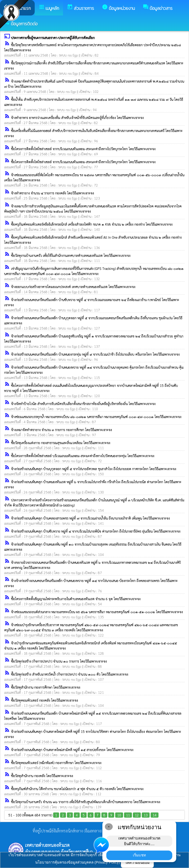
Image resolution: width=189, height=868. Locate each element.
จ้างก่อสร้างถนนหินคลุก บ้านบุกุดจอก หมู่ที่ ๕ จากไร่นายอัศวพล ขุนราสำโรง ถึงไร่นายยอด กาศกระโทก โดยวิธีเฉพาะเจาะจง (94, 469)
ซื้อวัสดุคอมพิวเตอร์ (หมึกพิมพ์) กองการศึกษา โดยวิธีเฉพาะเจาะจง (56, 763)
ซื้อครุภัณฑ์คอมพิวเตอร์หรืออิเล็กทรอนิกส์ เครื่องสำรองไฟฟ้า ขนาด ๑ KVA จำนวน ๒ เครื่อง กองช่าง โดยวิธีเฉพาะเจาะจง (92, 224)
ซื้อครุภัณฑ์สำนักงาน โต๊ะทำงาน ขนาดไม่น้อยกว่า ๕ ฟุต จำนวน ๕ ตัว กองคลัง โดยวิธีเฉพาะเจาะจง (77, 789)
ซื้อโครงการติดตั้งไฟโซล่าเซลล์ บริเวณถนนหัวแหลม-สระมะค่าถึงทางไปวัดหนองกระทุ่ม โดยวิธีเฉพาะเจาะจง (83, 456)
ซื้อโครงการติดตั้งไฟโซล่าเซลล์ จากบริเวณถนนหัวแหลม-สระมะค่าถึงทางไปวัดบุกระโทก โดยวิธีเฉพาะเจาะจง (83, 149)
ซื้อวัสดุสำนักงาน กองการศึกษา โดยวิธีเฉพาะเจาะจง (46, 687)
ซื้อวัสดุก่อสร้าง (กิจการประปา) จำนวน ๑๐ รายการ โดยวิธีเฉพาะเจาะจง (59, 661)
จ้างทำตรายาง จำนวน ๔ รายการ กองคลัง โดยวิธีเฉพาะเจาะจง (53, 193)
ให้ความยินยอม (137, 862)
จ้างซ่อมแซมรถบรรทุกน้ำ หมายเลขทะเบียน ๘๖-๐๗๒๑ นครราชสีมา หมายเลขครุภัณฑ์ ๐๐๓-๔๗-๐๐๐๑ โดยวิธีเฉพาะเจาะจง (96, 417)
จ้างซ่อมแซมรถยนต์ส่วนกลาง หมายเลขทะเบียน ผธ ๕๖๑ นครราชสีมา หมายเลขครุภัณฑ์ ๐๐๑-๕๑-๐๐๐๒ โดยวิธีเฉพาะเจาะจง (97, 612)
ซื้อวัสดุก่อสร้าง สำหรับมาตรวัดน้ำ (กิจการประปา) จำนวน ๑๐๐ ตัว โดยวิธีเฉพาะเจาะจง (70, 674)
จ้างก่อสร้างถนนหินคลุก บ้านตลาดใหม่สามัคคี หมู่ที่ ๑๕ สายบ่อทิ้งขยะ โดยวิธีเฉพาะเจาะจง (72, 750)
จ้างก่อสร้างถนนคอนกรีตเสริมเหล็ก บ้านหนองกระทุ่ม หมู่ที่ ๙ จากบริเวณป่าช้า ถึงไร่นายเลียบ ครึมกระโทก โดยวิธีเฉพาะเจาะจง (95, 354)
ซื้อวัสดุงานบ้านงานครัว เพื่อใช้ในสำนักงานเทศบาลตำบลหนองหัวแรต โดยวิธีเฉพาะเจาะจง (71, 255)
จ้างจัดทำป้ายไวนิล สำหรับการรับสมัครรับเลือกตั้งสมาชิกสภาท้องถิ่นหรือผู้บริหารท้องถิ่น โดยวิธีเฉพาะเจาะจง (83, 404)
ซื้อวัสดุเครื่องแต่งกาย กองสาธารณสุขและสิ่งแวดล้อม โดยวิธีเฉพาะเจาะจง (61, 443)
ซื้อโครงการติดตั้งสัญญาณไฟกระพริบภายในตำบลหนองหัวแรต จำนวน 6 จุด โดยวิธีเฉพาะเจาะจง (76, 599)
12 (137, 815)
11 (128, 815)
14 (155, 815)
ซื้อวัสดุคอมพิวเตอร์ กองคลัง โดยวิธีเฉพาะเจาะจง (45, 700)
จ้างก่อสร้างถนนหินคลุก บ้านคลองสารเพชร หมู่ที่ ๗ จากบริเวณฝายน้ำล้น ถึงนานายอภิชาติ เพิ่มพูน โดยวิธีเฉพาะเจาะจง (90, 518)
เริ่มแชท (139, 855)
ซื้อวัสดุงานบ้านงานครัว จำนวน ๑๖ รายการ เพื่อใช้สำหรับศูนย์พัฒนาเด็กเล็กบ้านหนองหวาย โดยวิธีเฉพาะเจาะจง (86, 802)
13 (146, 815)
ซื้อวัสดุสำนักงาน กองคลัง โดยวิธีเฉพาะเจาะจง (42, 776)
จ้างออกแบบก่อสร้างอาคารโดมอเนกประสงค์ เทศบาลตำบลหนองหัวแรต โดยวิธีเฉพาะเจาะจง (73, 287)
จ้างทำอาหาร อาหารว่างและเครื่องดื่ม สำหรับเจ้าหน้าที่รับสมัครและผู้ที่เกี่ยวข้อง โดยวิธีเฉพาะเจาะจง (77, 117)
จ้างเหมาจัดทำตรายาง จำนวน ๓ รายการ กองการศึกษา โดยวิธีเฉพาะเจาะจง (62, 430)
